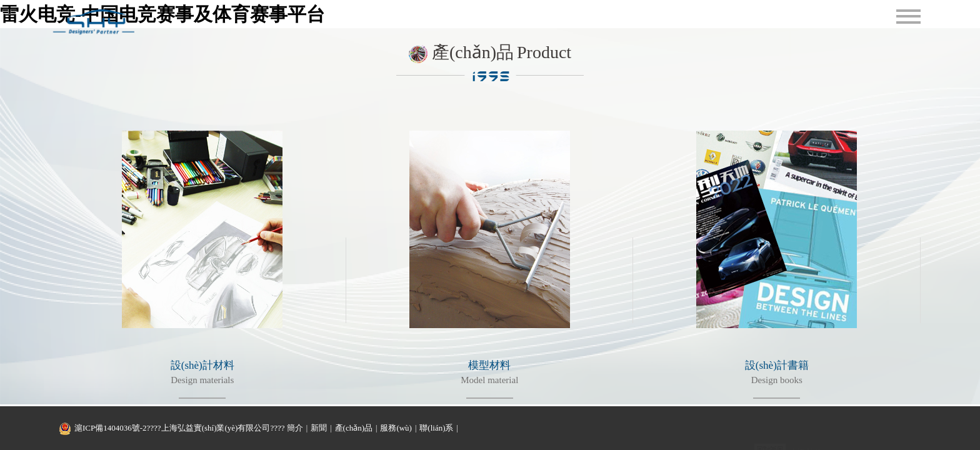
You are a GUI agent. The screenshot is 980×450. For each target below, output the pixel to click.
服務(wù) (396, 428)
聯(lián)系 (436, 428)
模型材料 (489, 365)
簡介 (295, 428)
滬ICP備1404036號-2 (111, 428)
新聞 (319, 428)
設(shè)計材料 (202, 365)
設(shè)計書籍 (777, 365)
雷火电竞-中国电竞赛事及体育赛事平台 (162, 14)
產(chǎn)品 (354, 428)
